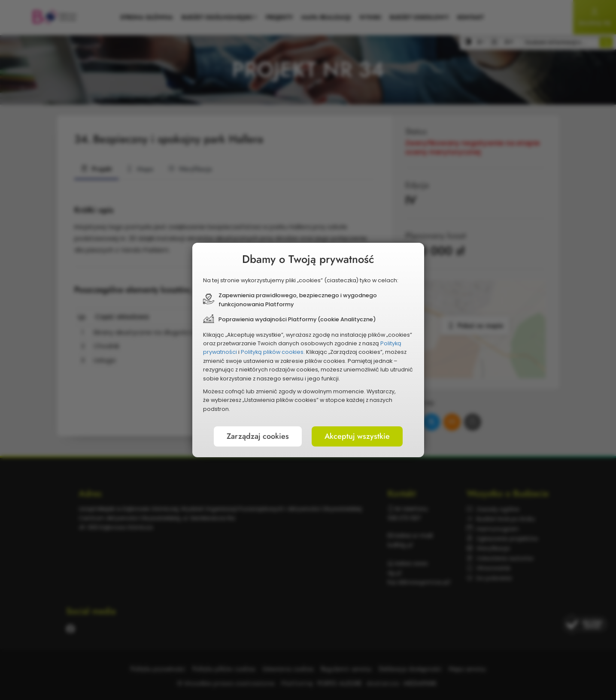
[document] (308, 350)
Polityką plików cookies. (273, 352)
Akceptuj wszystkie (357, 436)
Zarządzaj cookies (258, 436)
